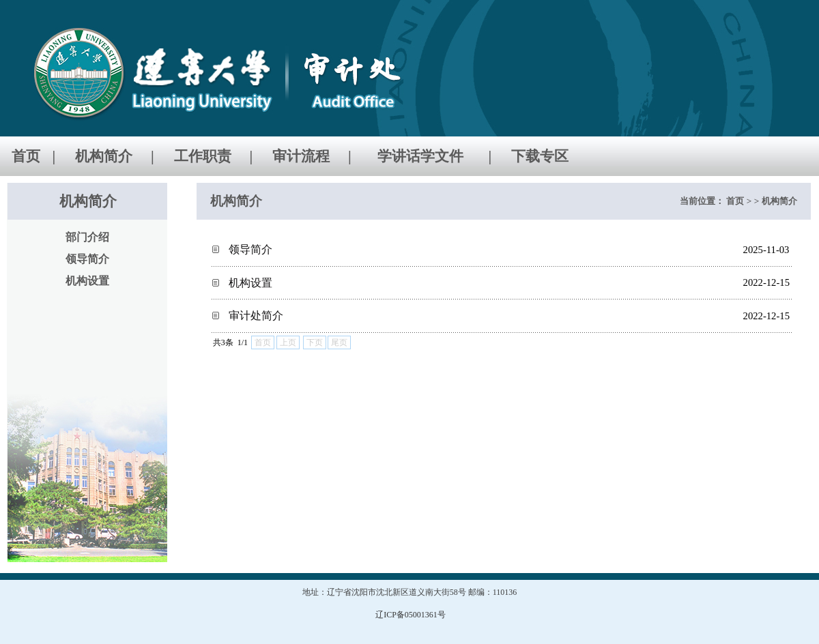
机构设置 (250, 283)
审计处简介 (256, 316)
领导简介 (250, 249)
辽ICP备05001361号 (411, 615)
